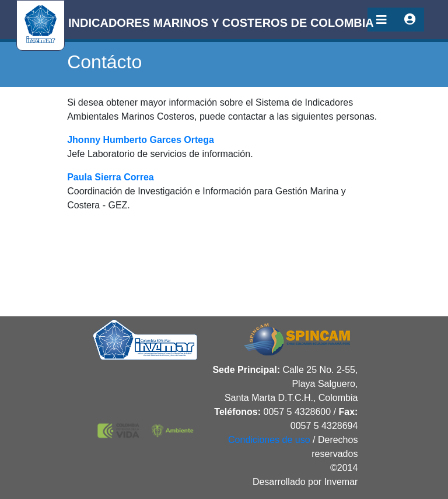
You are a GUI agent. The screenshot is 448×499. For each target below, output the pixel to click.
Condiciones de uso (269, 440)
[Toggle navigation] (381, 20)
